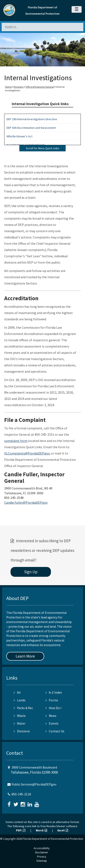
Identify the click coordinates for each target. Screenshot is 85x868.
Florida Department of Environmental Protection (53, 839)
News (51, 716)
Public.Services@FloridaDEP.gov (34, 784)
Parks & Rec (23, 708)
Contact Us (55, 731)
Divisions (19, 87)
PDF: (21, 830)
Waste (20, 716)
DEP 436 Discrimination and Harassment (31, 128)
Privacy (42, 856)
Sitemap (42, 861)
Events (52, 723)
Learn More (25, 656)
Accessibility (42, 848)
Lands (20, 700)
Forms (52, 700)
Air (17, 692)
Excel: (63, 830)
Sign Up (31, 572)
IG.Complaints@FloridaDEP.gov (27, 453)
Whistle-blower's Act (19, 136)
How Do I (53, 708)
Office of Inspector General (40, 87)
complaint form (16, 441)
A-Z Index (54, 692)
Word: (41, 830)
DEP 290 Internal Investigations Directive (32, 119)
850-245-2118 (21, 794)
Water (20, 723)
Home (8, 87)
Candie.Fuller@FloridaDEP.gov (26, 502)
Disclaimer (42, 852)
